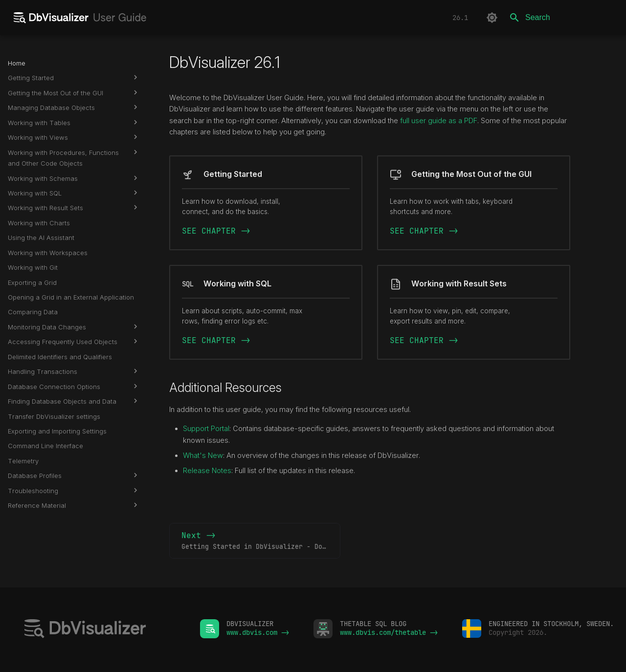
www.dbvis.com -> (258, 632)
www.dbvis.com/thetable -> (389, 632)
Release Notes (207, 471)
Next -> (261, 541)
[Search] (561, 18)
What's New (203, 455)
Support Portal (206, 429)
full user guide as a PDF (439, 121)
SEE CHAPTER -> (216, 231)
